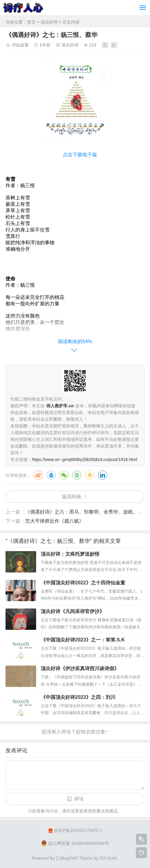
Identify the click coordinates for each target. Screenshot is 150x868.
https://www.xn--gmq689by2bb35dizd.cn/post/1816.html (84, 459)
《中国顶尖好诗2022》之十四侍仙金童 (83, 583)
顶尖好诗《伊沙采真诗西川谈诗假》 (80, 668)
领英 (103, 475)
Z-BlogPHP (66, 858)
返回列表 (72, 497)
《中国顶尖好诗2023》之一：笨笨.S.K (83, 640)
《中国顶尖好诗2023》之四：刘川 (78, 697)
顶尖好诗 (49, 22)
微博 (38, 475)
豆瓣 (77, 475)
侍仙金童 (20, 45)
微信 (64, 475)
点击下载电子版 (80, 155)
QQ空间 (90, 475)
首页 (31, 22)
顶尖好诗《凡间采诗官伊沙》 (73, 611)
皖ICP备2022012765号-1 (75, 830)
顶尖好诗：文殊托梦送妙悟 (70, 554)
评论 (79, 799)
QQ (51, 475)
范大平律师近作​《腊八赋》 (54, 521)
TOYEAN (108, 858)
